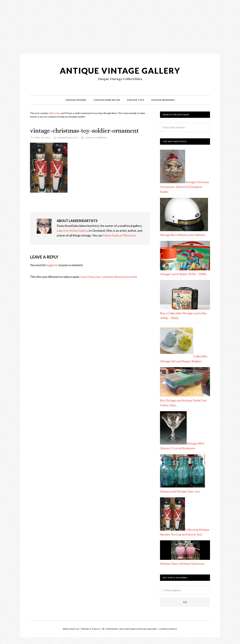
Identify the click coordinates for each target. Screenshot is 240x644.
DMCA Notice (71, 629)
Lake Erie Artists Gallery (72, 230)
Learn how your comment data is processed (108, 277)
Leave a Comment (96, 138)
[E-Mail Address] (185, 590)
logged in (52, 265)
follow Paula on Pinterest (119, 235)
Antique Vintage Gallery (120, 71)
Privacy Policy (91, 629)
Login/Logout (168, 629)
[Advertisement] (100, 23)
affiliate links (55, 113)
